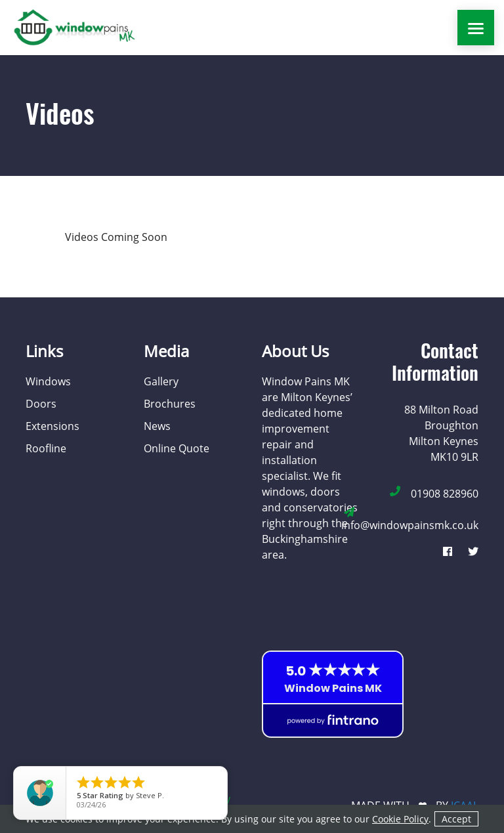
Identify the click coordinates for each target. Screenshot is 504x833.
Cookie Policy (400, 819)
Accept (456, 819)
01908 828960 (445, 494)
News (157, 426)
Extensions (52, 426)
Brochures (170, 404)
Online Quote (177, 448)
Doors (41, 404)
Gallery (161, 381)
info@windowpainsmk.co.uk (410, 525)
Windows (48, 381)
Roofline (46, 448)
